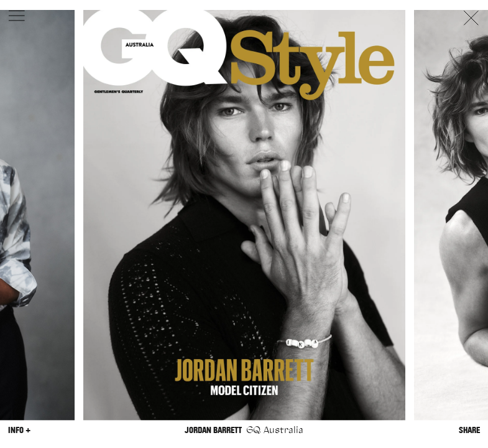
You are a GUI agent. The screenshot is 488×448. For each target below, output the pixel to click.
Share (469, 430)
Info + (19, 430)
